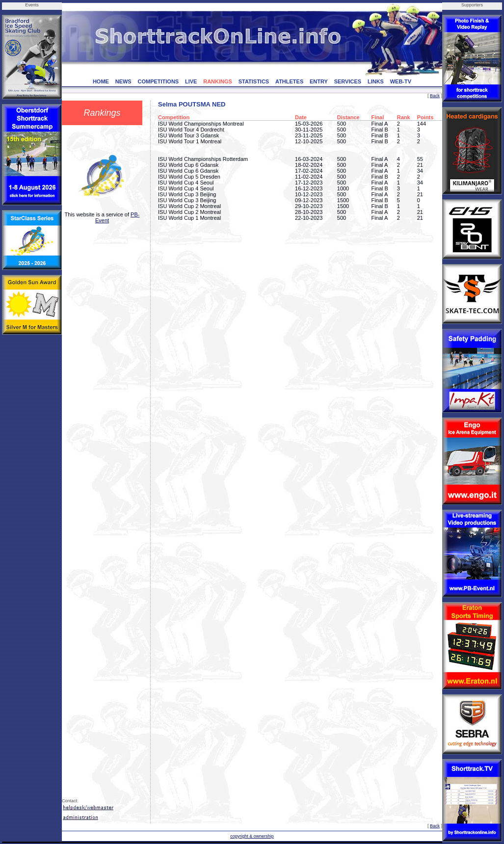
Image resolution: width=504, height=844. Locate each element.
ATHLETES (289, 81)
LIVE (191, 81)
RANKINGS (218, 81)
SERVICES (348, 81)
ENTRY (319, 81)
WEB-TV (401, 81)
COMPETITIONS (158, 81)
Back (435, 96)
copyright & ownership (252, 836)
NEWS (123, 81)
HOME (101, 81)
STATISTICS (254, 81)
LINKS (376, 81)
